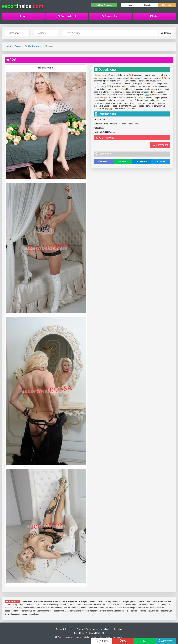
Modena (49, 46)
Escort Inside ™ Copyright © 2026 (89, 633)
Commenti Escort (67, 16)
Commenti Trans (110, 16)
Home (23, 16)
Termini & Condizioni (65, 629)
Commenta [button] (160, 145)
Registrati (148, 5)
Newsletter (167, 5)
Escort (18, 46)
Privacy (80, 629)
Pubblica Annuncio (104, 5)
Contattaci (118, 629)
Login (130, 5)
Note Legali (105, 629)
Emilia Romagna (33, 46)
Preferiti (154, 16)
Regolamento (92, 629)
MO (123, 641)
